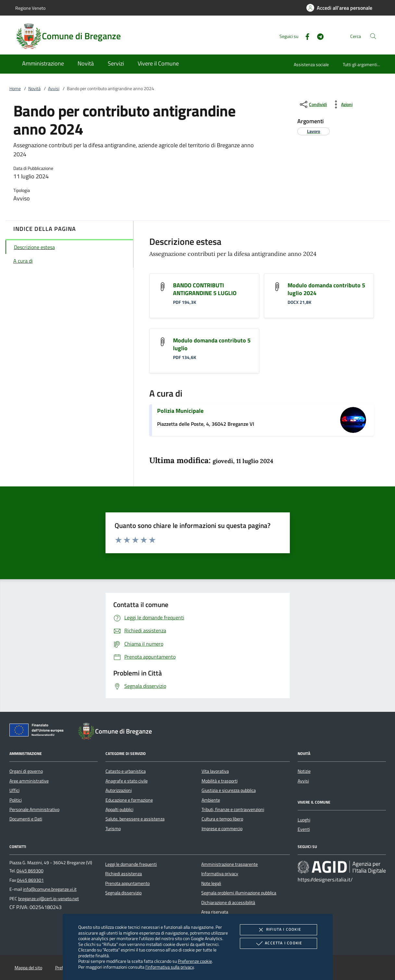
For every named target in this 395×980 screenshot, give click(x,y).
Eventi (304, 829)
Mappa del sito (28, 968)
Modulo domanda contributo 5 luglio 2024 (326, 289)
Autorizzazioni (119, 790)
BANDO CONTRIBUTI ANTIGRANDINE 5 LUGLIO (205, 289)
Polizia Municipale (180, 411)
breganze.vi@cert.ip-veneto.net (49, 899)
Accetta (278, 943)
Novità (34, 89)
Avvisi (54, 89)
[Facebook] (305, 36)
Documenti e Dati (26, 819)
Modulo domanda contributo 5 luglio (212, 344)
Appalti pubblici (119, 809)
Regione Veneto (30, 8)
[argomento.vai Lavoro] (314, 131)
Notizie (304, 771)
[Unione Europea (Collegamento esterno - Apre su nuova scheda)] (38, 731)
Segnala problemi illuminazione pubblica (239, 893)
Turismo (113, 829)
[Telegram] (318, 36)
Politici (16, 800)
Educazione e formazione (129, 800)
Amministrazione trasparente (229, 864)
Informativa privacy (220, 874)
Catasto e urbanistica (126, 771)
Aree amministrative (29, 781)
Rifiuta (278, 930)
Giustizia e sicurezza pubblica (229, 790)
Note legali (211, 883)
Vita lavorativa (215, 771)
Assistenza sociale (311, 64)
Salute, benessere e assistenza (135, 819)
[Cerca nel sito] (373, 36)
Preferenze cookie (195, 961)
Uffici (14, 790)
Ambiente (211, 800)
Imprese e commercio (222, 829)
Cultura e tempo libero (222, 819)
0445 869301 (30, 880)
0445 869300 (30, 871)
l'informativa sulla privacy (170, 967)
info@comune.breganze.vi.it (50, 889)
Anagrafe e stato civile (127, 781)
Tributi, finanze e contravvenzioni (233, 809)
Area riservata (215, 912)
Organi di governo (26, 771)
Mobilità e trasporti (220, 781)
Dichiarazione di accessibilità (228, 902)
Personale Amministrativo (34, 809)
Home (15, 89)
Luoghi (304, 820)
